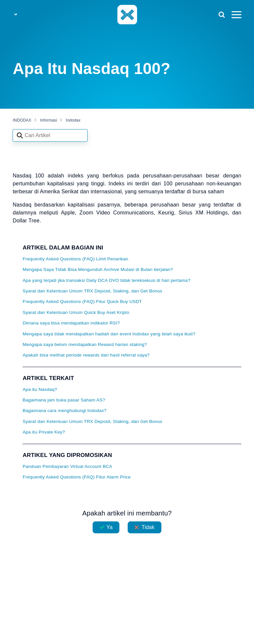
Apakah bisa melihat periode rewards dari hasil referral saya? (86, 355)
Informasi (49, 120)
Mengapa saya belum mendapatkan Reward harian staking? (85, 344)
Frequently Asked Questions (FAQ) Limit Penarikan (75, 259)
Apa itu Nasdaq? (40, 389)
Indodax (73, 120)
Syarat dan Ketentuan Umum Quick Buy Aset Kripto (76, 312)
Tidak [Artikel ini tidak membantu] (148, 527)
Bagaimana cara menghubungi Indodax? (64, 411)
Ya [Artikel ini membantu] (110, 527)
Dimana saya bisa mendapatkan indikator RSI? (71, 323)
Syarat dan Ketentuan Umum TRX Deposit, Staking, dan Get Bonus (92, 291)
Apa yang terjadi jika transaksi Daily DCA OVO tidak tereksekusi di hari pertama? (106, 280)
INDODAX (22, 120)
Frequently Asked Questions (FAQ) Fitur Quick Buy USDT (82, 302)
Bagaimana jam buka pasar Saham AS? (64, 400)
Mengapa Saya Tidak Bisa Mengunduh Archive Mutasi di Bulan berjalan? (98, 269)
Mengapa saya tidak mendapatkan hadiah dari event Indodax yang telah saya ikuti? (109, 334)
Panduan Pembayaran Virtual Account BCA (67, 466)
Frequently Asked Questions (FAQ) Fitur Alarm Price (77, 477)
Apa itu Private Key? (44, 432)
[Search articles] (50, 135)
